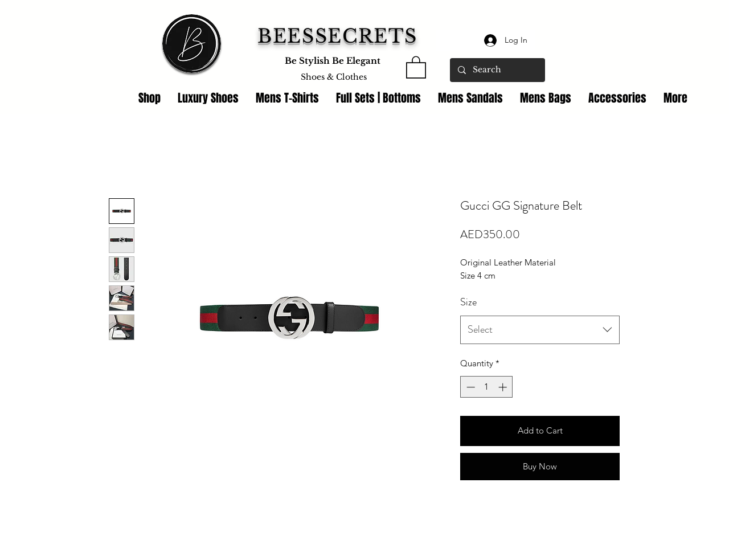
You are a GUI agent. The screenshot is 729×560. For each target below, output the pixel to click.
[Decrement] (470, 387)
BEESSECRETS (337, 36)
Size (468, 302)
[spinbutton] (487, 387)
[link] (416, 67)
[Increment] (504, 387)
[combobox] (540, 330)
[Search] (497, 70)
